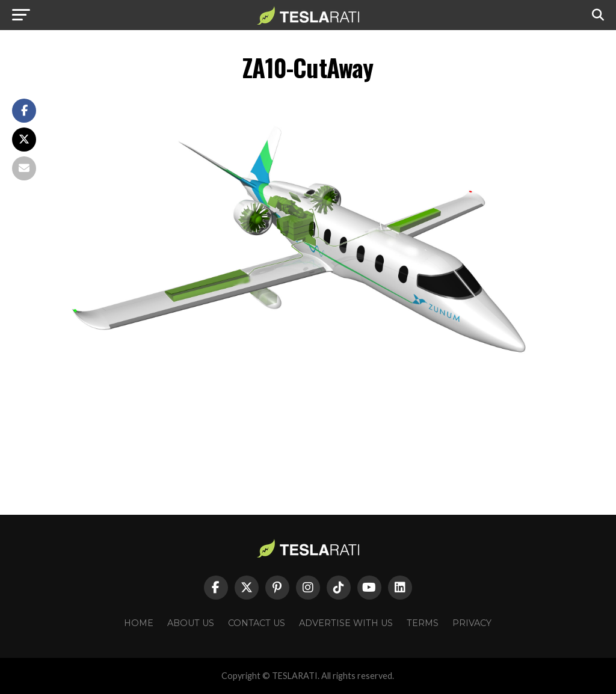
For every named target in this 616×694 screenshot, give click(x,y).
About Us (191, 623)
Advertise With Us (346, 623)
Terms (423, 623)
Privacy (472, 623)
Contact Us (257, 623)
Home (139, 623)
